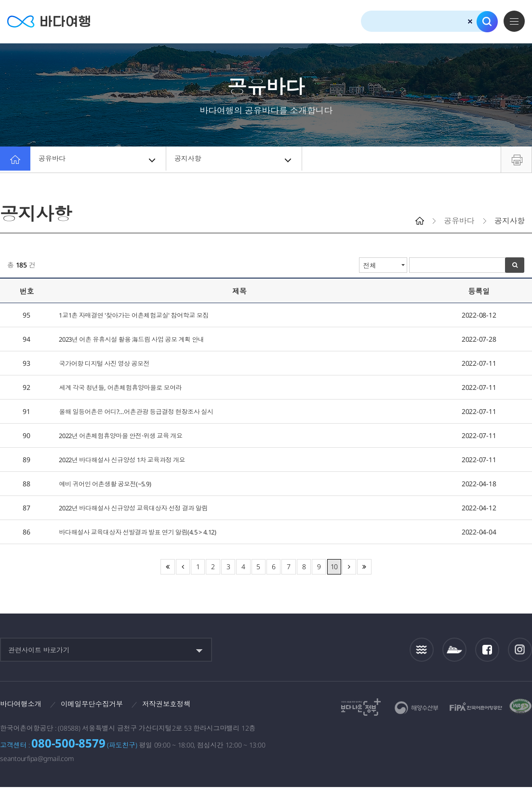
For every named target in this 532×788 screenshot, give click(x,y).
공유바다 (99, 160)
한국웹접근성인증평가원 (520, 707)
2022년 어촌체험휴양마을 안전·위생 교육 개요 (127, 435)
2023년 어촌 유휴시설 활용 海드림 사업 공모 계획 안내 (140, 339)
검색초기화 (470, 21)
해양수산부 (417, 708)
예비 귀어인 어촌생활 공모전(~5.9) (110, 484)
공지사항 (235, 160)
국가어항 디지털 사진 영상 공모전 (109, 363)
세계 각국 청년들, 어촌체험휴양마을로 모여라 (126, 387)
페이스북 (487, 650)
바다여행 (53, 21)
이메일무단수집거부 (99, 704)
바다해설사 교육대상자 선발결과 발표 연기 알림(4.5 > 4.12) (146, 532)
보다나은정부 (361, 707)
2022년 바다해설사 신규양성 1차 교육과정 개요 (129, 460)
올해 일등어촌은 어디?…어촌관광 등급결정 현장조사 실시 (144, 411)
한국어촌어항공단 (476, 707)
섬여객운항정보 (454, 649)
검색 (487, 22)
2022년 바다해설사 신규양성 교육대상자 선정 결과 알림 (141, 508)
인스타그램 (520, 649)
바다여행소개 (23, 704)
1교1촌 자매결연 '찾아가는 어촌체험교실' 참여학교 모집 (141, 315)
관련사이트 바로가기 (39, 650)
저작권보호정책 (179, 704)
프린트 (516, 160)
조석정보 (422, 650)
